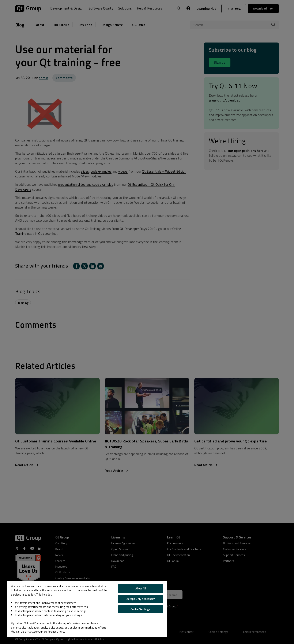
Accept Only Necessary (141, 599)
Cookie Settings (140, 609)
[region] (87, 609)
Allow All (141, 588)
